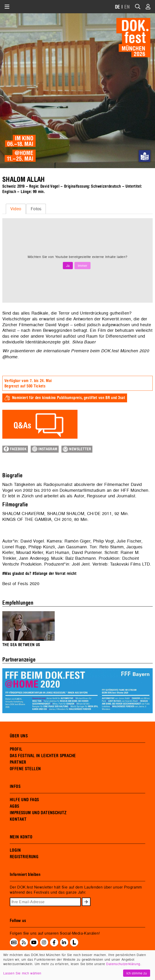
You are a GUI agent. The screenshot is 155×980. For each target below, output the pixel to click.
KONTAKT (18, 819)
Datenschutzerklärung (123, 964)
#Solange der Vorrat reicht (54, 574)
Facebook (15, 449)
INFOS (15, 787)
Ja (68, 266)
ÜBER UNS (19, 736)
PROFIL (16, 749)
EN (127, 7)
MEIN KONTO (21, 837)
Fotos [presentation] (36, 209)
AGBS (15, 806)
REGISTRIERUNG (24, 857)
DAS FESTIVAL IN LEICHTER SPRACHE (43, 756)
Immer (83, 266)
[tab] (16, 209)
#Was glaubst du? (17, 574)
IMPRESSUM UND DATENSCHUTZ (38, 813)
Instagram (45, 449)
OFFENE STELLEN (25, 769)
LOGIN (15, 850)
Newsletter (77, 449)
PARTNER (18, 762)
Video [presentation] (16, 209)
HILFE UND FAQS (24, 800)
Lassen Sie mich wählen (22, 973)
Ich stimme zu (137, 973)
